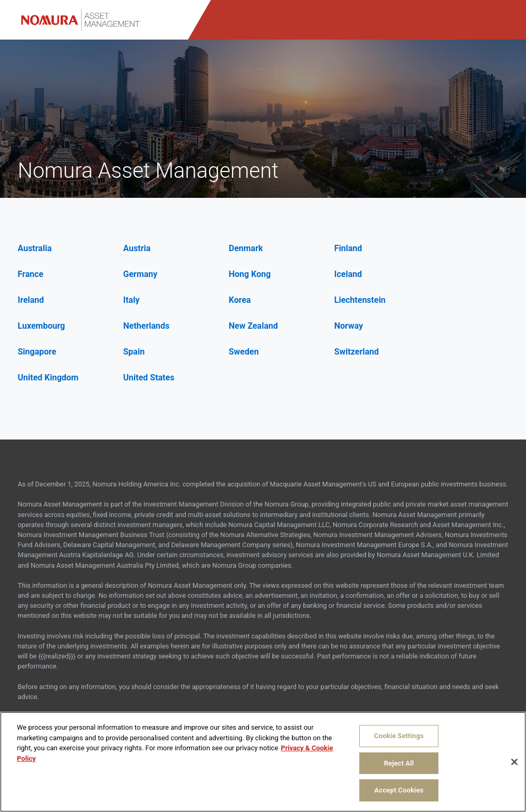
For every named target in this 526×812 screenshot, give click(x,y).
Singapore (37, 352)
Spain (134, 352)
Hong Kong (250, 274)
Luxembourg (42, 326)
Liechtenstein (360, 300)
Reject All (399, 763)
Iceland (348, 274)
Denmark (246, 248)
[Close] (514, 762)
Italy (132, 300)
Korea (240, 300)
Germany (141, 274)
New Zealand (254, 326)
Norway (349, 326)
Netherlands (147, 326)
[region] (263, 762)
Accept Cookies (399, 790)
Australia (35, 248)
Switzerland (357, 352)
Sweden (244, 352)
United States (149, 378)
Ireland (31, 300)
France (31, 274)
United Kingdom (48, 378)
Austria (137, 248)
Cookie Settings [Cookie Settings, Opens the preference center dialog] (399, 736)
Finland (348, 248)
